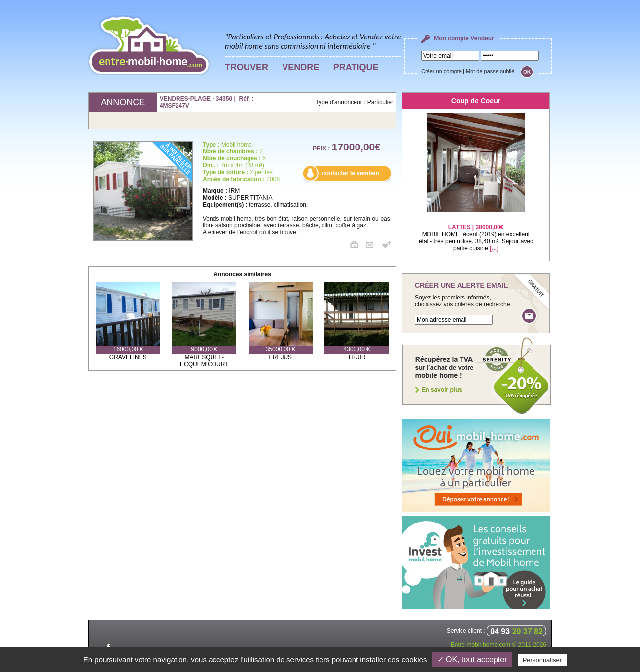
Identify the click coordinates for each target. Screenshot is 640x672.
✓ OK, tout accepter (472, 659)
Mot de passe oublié (490, 71)
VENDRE (301, 67)
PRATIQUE (356, 67)
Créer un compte (441, 71)
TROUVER (247, 67)
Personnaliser (542, 660)
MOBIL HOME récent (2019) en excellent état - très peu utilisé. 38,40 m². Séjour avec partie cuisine (476, 232)
